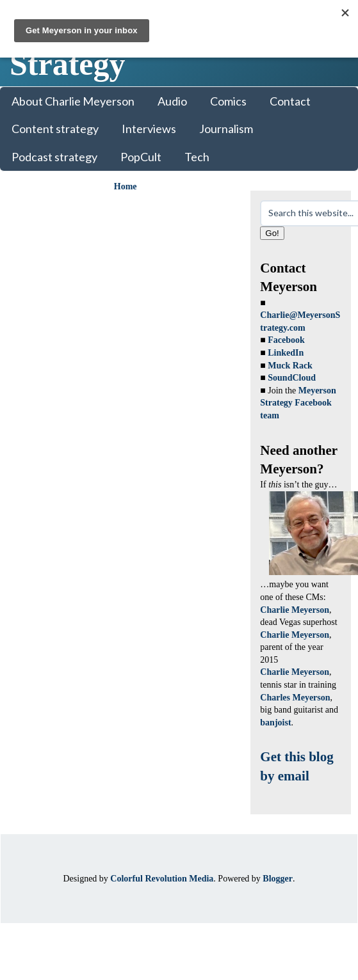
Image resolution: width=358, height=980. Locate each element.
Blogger (278, 879)
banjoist (275, 723)
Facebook (286, 340)
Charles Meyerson (295, 698)
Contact (290, 101)
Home (126, 186)
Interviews (149, 129)
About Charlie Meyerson (73, 101)
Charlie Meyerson (295, 610)
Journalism (226, 129)
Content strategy (55, 129)
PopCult (141, 157)
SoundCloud (292, 378)
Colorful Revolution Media (162, 879)
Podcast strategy (54, 157)
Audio (172, 101)
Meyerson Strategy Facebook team (298, 403)
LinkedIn (286, 353)
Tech (197, 157)
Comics (228, 101)
